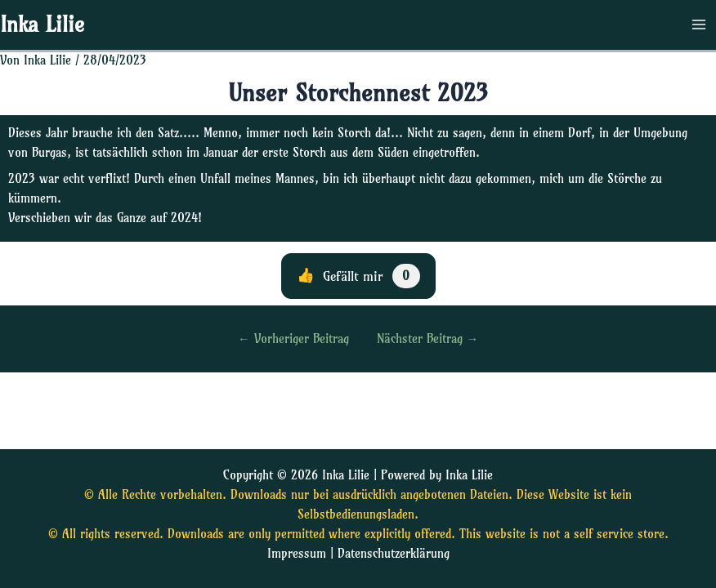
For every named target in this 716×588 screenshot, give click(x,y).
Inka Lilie (42, 24)
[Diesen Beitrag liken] (358, 276)
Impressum (297, 554)
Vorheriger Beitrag (293, 339)
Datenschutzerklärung (394, 554)
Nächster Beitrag (428, 339)
